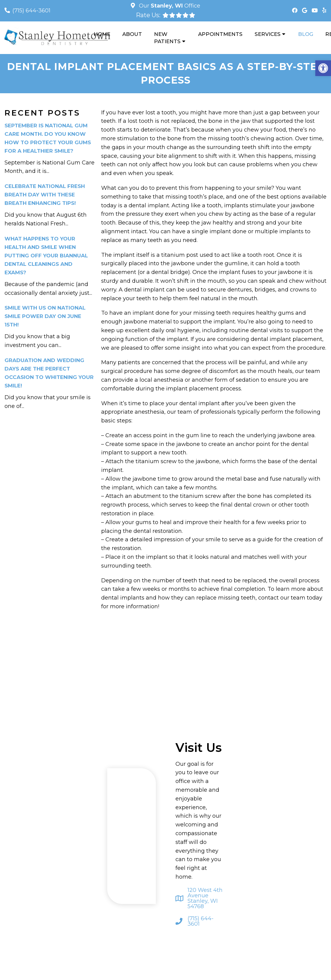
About (132, 34)
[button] (323, 68)
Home (102, 34)
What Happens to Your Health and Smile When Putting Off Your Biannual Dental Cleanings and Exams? (46, 256)
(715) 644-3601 (31, 11)
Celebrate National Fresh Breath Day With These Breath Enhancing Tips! (45, 195)
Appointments (220, 34)
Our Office (169, 6)
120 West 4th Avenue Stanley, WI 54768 (205, 898)
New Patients (167, 38)
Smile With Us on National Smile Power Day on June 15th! (45, 316)
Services (268, 34)
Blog (306, 34)
